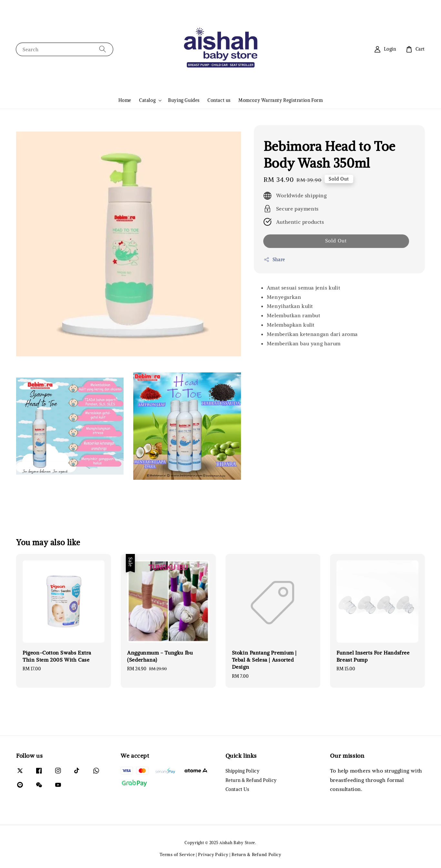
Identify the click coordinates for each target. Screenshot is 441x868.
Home (125, 100)
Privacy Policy (213, 855)
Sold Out (336, 241)
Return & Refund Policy (251, 780)
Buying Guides (184, 100)
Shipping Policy (243, 771)
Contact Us (237, 789)
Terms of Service (177, 855)
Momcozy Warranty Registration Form (281, 100)
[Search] (103, 49)
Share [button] (274, 260)
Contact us (219, 100)
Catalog (147, 100)
